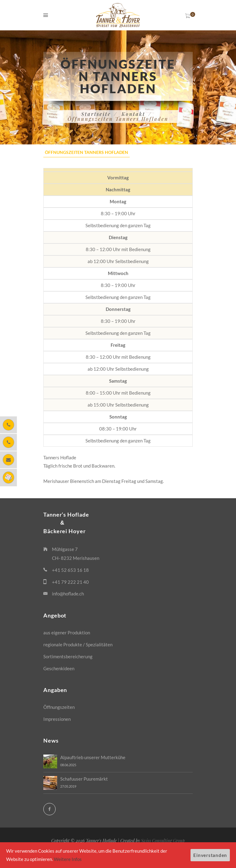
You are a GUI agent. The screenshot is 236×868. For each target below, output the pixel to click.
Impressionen (57, 719)
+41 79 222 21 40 (70, 582)
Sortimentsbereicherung (68, 656)
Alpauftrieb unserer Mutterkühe (93, 757)
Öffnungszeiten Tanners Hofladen (87, 152)
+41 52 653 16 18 (70, 570)
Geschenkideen (59, 668)
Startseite (96, 114)
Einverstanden (210, 855)
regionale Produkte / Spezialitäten (78, 644)
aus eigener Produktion (67, 633)
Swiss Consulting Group (163, 841)
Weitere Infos (68, 859)
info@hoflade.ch (68, 594)
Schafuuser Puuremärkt (84, 779)
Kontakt (134, 114)
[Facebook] (49, 809)
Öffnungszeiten (59, 707)
